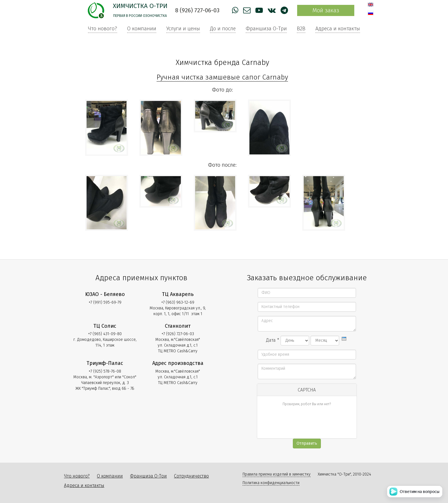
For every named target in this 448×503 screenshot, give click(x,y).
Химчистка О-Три (140, 6)
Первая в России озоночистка (140, 16)
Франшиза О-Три (266, 29)
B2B (301, 29)
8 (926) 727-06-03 (197, 10)
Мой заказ (326, 10)
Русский (371, 13)
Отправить (307, 443)
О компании (142, 29)
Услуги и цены (183, 29)
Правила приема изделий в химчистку (277, 474)
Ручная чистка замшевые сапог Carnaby (222, 77)
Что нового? (103, 29)
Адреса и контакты (338, 29)
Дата (273, 340)
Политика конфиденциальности (271, 483)
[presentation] (344, 339)
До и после (223, 29)
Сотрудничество (191, 476)
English (371, 5)
